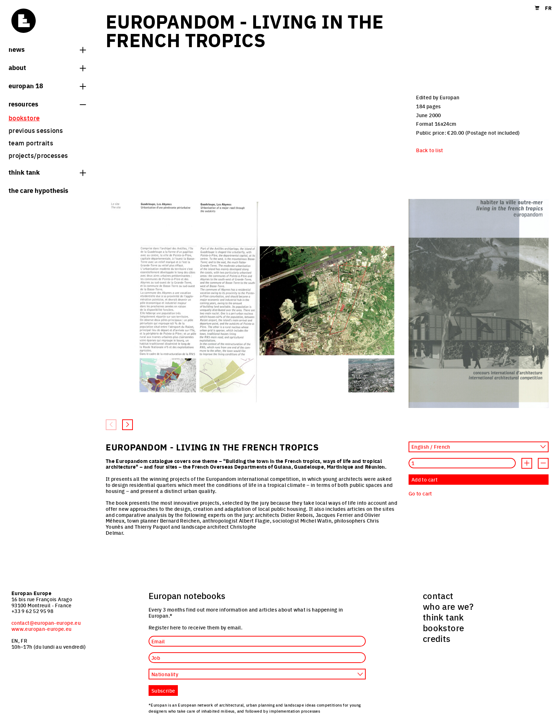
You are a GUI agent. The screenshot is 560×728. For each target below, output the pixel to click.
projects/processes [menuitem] (38, 155)
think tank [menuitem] (443, 617)
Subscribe (163, 690)
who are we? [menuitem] (448, 606)
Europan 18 (47, 85)
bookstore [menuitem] (24, 118)
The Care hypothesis (38, 190)
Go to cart (420, 493)
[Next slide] (127, 425)
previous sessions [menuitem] (36, 130)
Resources (47, 104)
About (47, 67)
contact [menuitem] (438, 595)
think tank (47, 172)
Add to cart (424, 479)
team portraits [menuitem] (31, 143)
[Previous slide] (111, 425)
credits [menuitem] (437, 638)
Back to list (429, 150)
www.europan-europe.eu (42, 629)
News (47, 49)
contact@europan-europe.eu (46, 623)
